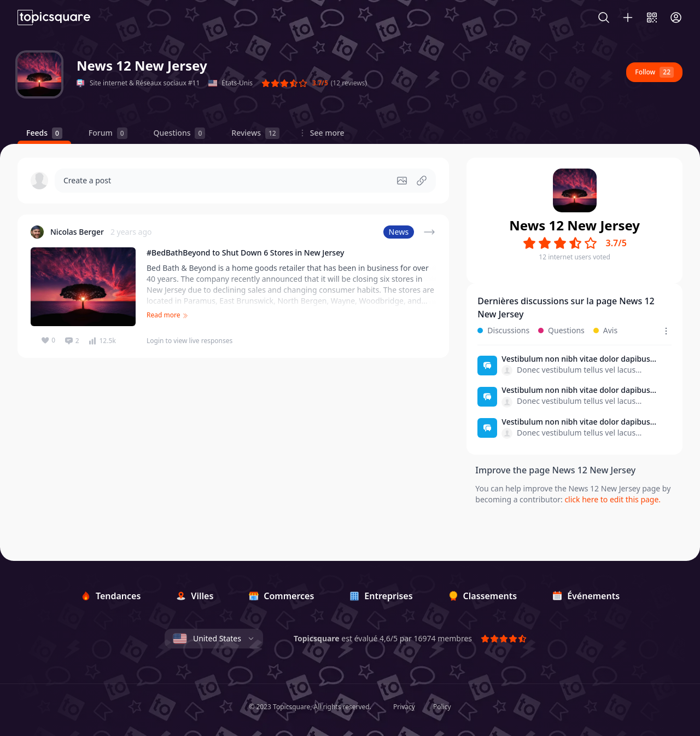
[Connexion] (676, 18)
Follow (654, 72)
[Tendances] (110, 596)
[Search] (609, 18)
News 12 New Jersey (142, 65)
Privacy (404, 707)
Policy (442, 707)
